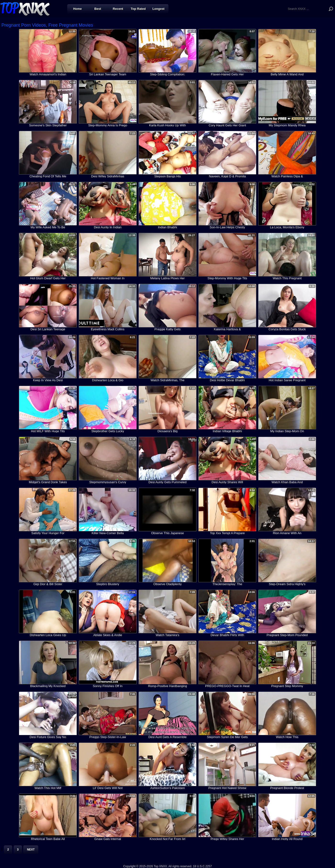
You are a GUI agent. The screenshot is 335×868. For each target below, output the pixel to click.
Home (78, 9)
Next (31, 850)
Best (98, 9)
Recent (118, 9)
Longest (159, 9)
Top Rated (138, 9)
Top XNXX (25, 8)
